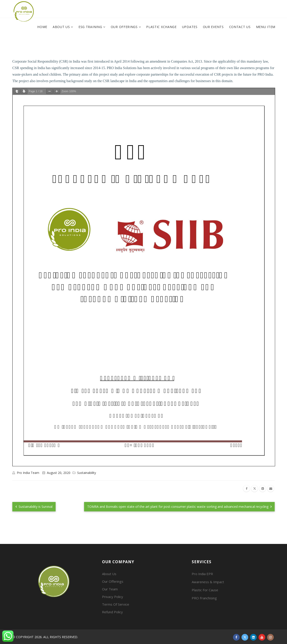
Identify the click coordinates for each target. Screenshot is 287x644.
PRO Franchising (204, 598)
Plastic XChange (161, 27)
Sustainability (87, 473)
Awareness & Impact (208, 582)
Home (42, 27)
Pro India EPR (202, 574)
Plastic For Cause (205, 590)
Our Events (213, 27)
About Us (62, 27)
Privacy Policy (113, 597)
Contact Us (240, 27)
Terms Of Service (116, 604)
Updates (190, 27)
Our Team (110, 589)
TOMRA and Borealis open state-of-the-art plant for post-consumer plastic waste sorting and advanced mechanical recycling (179, 507)
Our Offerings (125, 27)
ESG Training (91, 27)
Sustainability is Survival (34, 507)
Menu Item (266, 27)
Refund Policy (112, 612)
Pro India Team (28, 473)
